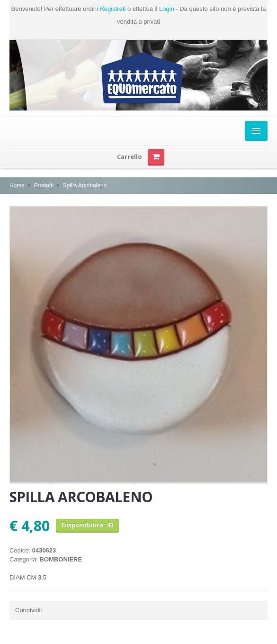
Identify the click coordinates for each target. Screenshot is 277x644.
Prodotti (44, 185)
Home (17, 185)
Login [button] (167, 9)
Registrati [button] (112, 9)
